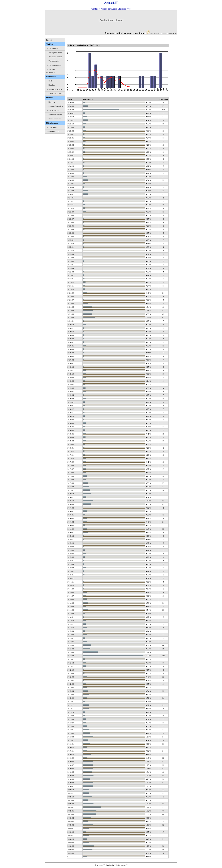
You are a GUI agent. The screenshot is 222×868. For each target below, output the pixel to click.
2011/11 (71, 709)
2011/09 (71, 716)
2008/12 (71, 832)
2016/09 (71, 504)
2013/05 (71, 645)
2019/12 (71, 367)
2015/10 (71, 543)
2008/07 (71, 850)
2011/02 (71, 740)
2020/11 (71, 328)
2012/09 (71, 673)
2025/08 (71, 131)
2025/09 (71, 127)
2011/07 (71, 723)
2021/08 (71, 296)
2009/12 (71, 790)
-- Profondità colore (54, 115)
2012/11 (71, 666)
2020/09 (71, 335)
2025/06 (71, 138)
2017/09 (71, 462)
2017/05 (71, 476)
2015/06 (71, 557)
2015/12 (71, 536)
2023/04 (71, 229)
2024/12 (71, 159)
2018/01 (71, 448)
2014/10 (71, 585)
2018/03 (71, 441)
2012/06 (71, 684)
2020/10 (71, 332)
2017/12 (71, 451)
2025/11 (71, 120)
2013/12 (71, 620)
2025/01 (71, 155)
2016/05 (71, 518)
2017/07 (71, 469)
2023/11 (71, 205)
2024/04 (71, 187)
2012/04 (71, 691)
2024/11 (71, 163)
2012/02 (71, 698)
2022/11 (71, 247)
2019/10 (71, 374)
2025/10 (71, 124)
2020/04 (71, 353)
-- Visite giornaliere (54, 53)
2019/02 (71, 402)
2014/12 (71, 578)
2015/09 (71, 546)
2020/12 (71, 325)
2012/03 (71, 695)
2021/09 (71, 293)
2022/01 (71, 279)
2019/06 (71, 388)
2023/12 (71, 201)
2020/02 (71, 360)
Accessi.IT (123, 865)
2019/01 (71, 406)
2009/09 (71, 800)
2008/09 (71, 843)
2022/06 (71, 261)
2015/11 (71, 540)
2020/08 (71, 339)
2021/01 (71, 321)
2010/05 (71, 772)
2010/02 (71, 783)
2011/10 (71, 712)
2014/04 (71, 606)
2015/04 (71, 564)
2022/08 (71, 258)
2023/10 (71, 208)
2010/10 (71, 754)
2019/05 (71, 392)
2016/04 (71, 522)
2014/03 (71, 610)
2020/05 (71, 349)
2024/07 (71, 177)
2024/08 (71, 173)
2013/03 (71, 652)
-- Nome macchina (54, 119)
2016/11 (71, 497)
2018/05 (71, 434)
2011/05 (71, 730)
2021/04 (71, 310)
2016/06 (71, 515)
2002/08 (71, 853)
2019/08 (71, 381)
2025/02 (71, 152)
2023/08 (71, 215)
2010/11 (71, 751)
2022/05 (71, 265)
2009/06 (71, 811)
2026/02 (71, 110)
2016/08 (71, 508)
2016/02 (71, 529)
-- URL (50, 81)
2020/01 (71, 363)
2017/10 (71, 458)
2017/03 (71, 483)
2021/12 (71, 282)
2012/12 (71, 663)
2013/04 (71, 649)
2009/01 (71, 828)
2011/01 (71, 744)
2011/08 (71, 719)
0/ (68, 857)
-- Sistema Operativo (55, 106)
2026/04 (71, 103)
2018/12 (71, 409)
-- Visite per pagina (54, 65)
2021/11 (71, 286)
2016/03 (71, 525)
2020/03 (71, 356)
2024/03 (71, 191)
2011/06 (71, 726)
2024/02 (71, 194)
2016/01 (71, 532)
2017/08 (71, 466)
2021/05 (71, 307)
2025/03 (71, 148)
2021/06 (71, 303)
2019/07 (71, 384)
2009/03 (71, 821)
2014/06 (71, 599)
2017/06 (71, 472)
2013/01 (71, 659)
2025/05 (71, 141)
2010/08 (71, 761)
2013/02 (71, 656)
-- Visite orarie (52, 48)
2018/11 (71, 413)
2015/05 (71, 561)
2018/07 (71, 427)
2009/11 (71, 793)
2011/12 (71, 705)
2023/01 (71, 240)
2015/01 (71, 575)
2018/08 (71, 423)
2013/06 (71, 642)
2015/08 (71, 550)
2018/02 (71, 444)
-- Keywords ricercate (55, 93)
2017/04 (71, 480)
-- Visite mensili (53, 61)
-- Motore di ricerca (54, 89)
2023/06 (71, 222)
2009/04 (71, 818)
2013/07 (71, 638)
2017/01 (71, 490)
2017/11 (71, 455)
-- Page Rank (52, 127)
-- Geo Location (53, 131)
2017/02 (71, 487)
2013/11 (71, 624)
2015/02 (71, 571)
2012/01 (71, 702)
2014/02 (71, 614)
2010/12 (71, 747)
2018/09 (71, 420)
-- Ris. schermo (53, 110)
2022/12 (71, 244)
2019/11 (71, 370)
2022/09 (71, 254)
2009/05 (71, 814)
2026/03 (71, 106)
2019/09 (71, 377)
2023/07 (71, 219)
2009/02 (71, 825)
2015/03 (71, 568)
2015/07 (71, 554)
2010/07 (71, 765)
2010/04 (71, 776)
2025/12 (71, 117)
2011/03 (71, 737)
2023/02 (71, 236)
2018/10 (71, 416)
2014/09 (71, 589)
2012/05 (71, 687)
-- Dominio (51, 85)
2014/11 (71, 582)
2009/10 (71, 797)
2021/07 (71, 300)
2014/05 (71, 603)
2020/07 (71, 342)
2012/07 (71, 680)
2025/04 (71, 145)
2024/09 (71, 170)
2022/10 (71, 251)
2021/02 (71, 318)
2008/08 (71, 846)
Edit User (154, 33)
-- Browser (51, 102)
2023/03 (71, 233)
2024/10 (71, 166)
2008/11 (71, 835)
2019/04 (71, 395)
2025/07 (71, 134)
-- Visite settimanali (54, 57)
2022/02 (71, 275)
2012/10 (71, 670)
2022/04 (71, 268)
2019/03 (71, 399)
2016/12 (71, 494)
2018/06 (71, 430)
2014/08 (71, 592)
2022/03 (71, 272)
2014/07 (71, 596)
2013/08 (71, 635)
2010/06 (71, 769)
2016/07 (71, 511)
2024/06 (71, 180)
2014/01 (71, 617)
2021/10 (71, 289)
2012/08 (71, 677)
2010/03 (71, 779)
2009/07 (71, 807)
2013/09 (71, 631)
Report (49, 40)
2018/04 (71, 437)
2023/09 (71, 212)
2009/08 (71, 804)
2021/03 (71, 314)
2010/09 (71, 758)
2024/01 (71, 198)
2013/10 (71, 628)
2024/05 (71, 184)
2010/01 (71, 786)
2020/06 (71, 346)
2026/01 (71, 113)
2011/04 (71, 733)
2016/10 (71, 501)
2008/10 (71, 839)
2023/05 (71, 226)
